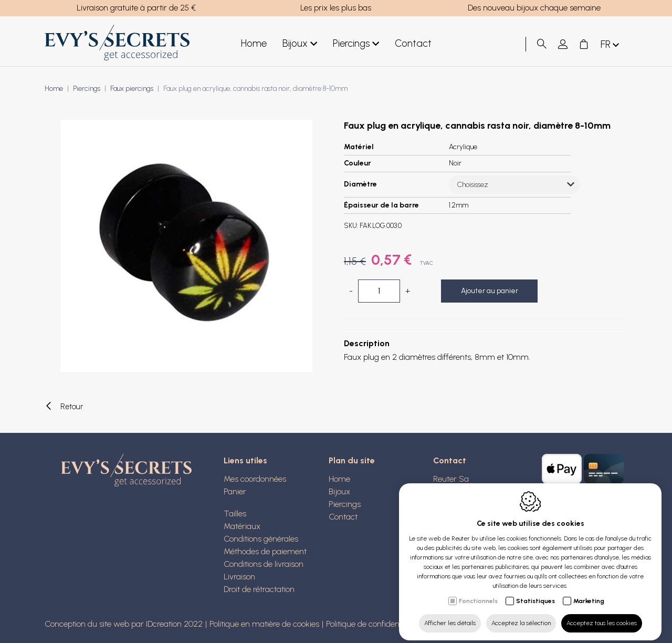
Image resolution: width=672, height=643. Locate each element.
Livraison (239, 577)
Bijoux (300, 44)
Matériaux (242, 526)
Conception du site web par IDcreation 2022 (124, 624)
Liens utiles (245, 460)
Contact (413, 43)
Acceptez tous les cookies (602, 615)
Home (254, 43)
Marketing (589, 593)
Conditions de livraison (264, 564)
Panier (235, 491)
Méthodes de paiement (265, 551)
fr (611, 45)
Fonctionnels (478, 593)
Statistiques (535, 593)
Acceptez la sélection (521, 615)
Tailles (235, 514)
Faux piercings (132, 89)
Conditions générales (261, 539)
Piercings (356, 44)
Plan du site (352, 460)
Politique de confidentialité (372, 624)
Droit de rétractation (259, 589)
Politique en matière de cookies (264, 624)
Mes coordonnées (255, 479)
